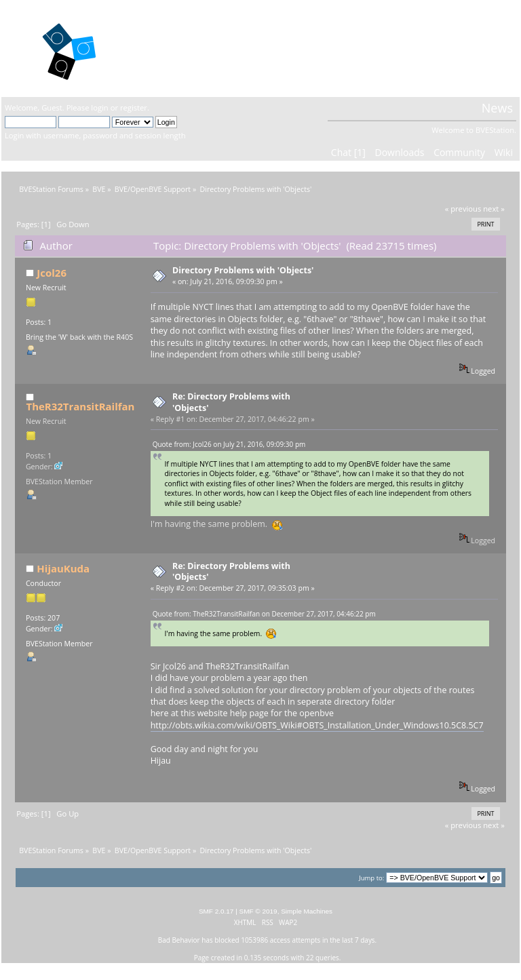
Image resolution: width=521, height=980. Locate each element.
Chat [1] (348, 152)
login (99, 107)
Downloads (399, 152)
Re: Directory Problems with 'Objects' (231, 402)
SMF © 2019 (258, 911)
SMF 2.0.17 (216, 911)
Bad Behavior (179, 940)
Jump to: (371, 878)
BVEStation (175, 48)
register (134, 107)
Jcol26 (52, 273)
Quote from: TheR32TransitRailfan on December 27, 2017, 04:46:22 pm (264, 614)
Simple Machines (307, 911)
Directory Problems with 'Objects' (243, 270)
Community (459, 152)
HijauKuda (63, 568)
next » (494, 209)
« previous (463, 209)
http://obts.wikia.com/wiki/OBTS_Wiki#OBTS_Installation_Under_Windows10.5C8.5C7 (317, 725)
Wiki (504, 152)
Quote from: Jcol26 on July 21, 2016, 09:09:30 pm (229, 444)
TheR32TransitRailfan (80, 406)
